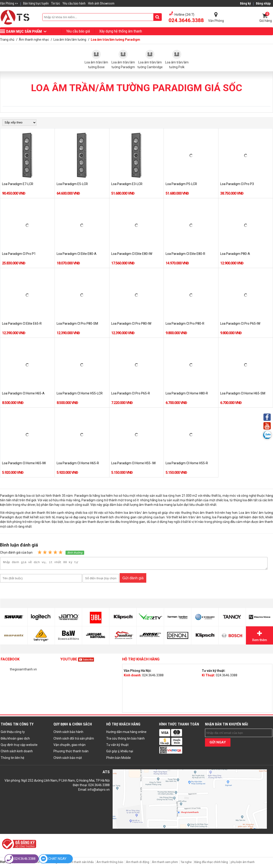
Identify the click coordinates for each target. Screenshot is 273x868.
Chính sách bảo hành (68, 733)
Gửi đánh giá (133, 579)
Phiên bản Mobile (119, 759)
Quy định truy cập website (19, 746)
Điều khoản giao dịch (15, 740)
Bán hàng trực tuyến (36, 3)
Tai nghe (186, 863)
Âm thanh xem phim (165, 863)
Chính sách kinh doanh (17, 753)
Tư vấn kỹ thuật (117, 746)
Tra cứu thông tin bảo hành (125, 740)
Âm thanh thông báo (110, 863)
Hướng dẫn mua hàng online (126, 733)
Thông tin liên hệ (12, 759)
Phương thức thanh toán (71, 753)
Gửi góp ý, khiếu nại (120, 753)
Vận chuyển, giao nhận (70, 746)
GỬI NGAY (218, 744)
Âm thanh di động (138, 863)
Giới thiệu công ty (13, 733)
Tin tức (56, 3)
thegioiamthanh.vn (23, 671)
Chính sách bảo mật (68, 759)
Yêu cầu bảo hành (74, 3)
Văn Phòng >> (9, 3)
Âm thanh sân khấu (81, 863)
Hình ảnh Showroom (101, 3)
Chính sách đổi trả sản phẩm (74, 740)
